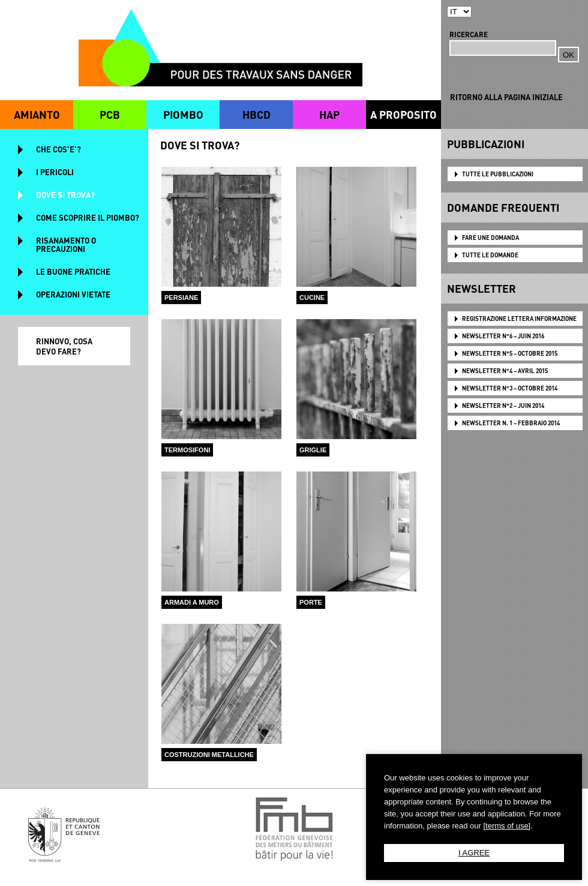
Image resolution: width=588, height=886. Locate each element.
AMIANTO (37, 114)
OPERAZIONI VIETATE (73, 294)
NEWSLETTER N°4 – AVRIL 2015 (505, 371)
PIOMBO (183, 114)
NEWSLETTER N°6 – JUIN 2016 (503, 336)
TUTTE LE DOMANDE (490, 255)
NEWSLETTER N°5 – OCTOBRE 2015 (510, 353)
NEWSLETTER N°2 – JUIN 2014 (503, 406)
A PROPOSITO (403, 114)
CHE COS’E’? (58, 149)
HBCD (256, 114)
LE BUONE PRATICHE (73, 271)
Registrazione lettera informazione (519, 319)
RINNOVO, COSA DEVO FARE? (64, 346)
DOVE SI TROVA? (65, 195)
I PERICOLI (55, 172)
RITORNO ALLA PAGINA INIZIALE (506, 97)
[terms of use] (507, 826)
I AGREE (474, 853)
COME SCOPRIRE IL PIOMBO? (88, 217)
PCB (110, 114)
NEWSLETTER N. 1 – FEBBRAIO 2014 (511, 423)
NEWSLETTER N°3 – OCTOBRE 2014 (510, 388)
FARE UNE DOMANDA (490, 238)
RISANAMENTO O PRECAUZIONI (66, 244)
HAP (329, 114)
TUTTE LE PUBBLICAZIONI (498, 174)
